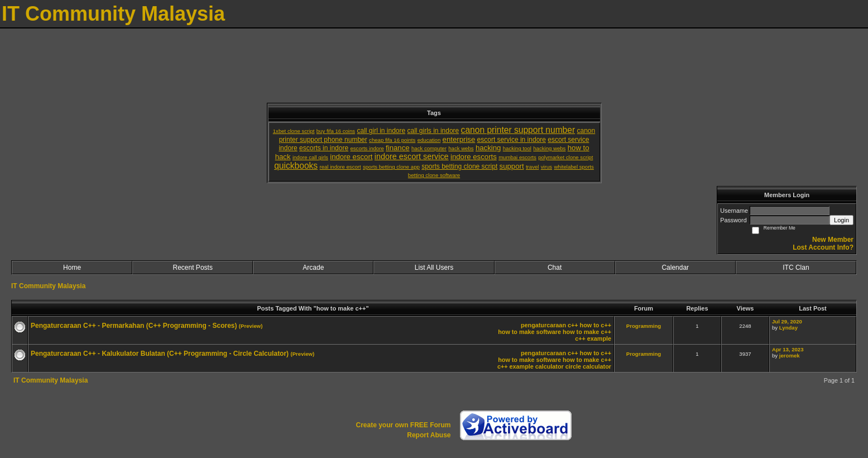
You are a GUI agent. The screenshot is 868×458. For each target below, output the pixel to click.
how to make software (529, 332)
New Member (833, 240)
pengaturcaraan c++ (550, 325)
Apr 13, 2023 (788, 349)
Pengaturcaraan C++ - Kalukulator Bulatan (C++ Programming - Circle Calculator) (160, 354)
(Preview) (251, 326)
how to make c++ (587, 332)
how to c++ (596, 325)
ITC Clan (796, 268)
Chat (555, 268)
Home (72, 268)
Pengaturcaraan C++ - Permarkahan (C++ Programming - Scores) (134, 326)
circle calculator (588, 366)
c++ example (593, 338)
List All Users (434, 268)
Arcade (313, 268)
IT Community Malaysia (48, 286)
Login (841, 220)
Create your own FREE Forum (403, 425)
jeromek (790, 356)
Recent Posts (193, 268)
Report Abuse (429, 435)
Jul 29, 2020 (787, 321)
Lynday (788, 328)
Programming (644, 326)
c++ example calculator (531, 366)
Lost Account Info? (823, 247)
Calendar (675, 268)
